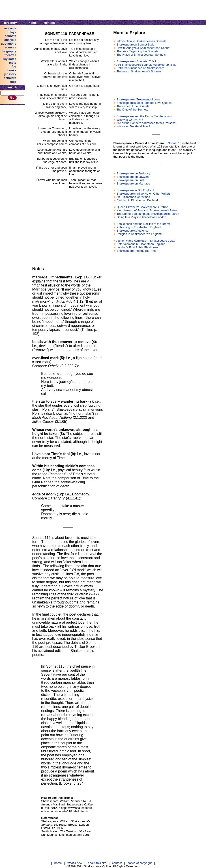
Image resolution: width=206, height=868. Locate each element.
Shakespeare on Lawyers (133, 177)
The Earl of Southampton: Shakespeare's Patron (148, 214)
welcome (10, 28)
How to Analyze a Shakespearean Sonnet (144, 48)
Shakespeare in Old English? (135, 190)
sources (10, 47)
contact (50, 23)
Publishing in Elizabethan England (139, 227)
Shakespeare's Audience (133, 231)
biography (9, 51)
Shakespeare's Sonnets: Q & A (137, 61)
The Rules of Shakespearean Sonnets (141, 55)
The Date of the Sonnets (132, 110)
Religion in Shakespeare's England (139, 234)
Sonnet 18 (175, 143)
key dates (9, 59)
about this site (97, 863)
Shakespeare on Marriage (133, 183)
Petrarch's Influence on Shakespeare (141, 68)
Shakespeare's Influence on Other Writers (144, 194)
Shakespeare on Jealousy (133, 173)
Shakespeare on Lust (130, 180)
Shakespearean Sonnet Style (135, 44)
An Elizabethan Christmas (133, 197)
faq (14, 66)
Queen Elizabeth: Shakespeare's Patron (143, 207)
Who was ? (130, 120)
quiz (13, 82)
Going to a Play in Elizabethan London (141, 217)
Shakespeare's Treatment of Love (138, 99)
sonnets (10, 36)
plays (12, 32)
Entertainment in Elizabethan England (141, 244)
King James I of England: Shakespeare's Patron (148, 210)
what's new (75, 863)
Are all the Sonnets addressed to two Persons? (147, 123)
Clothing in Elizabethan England (137, 200)
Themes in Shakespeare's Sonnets (139, 71)
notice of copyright (139, 863)
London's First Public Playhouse (137, 247)
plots (13, 63)
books (12, 70)
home (33, 23)
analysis (10, 40)
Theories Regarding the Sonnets (137, 51)
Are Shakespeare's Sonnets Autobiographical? (146, 65)
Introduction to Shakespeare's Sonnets (142, 41)
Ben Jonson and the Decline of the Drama (144, 224)
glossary (10, 74)
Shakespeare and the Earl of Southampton (144, 116)
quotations (9, 44)
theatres (10, 55)
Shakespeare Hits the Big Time (137, 251)
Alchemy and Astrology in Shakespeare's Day (146, 241)
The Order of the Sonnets (133, 106)
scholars (10, 78)
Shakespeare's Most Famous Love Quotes (144, 103)
